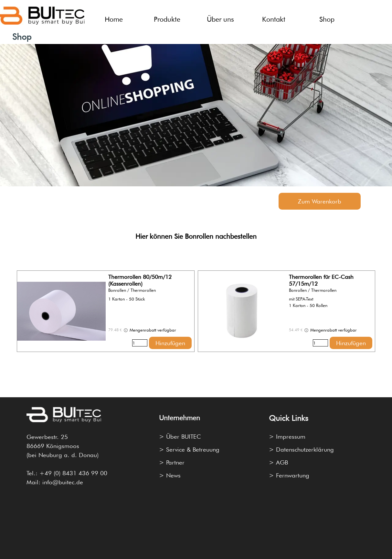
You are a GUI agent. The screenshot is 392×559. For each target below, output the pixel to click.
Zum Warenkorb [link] (320, 201)
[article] (106, 311)
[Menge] (140, 343)
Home (114, 19)
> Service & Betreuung (189, 449)
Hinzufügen (170, 343)
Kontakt (274, 19)
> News (170, 475)
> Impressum (287, 436)
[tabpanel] (196, 232)
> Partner (172, 462)
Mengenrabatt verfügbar (150, 330)
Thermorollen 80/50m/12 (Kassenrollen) (140, 280)
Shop (327, 19)
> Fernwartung (289, 475)
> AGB (278, 462)
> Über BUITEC (180, 436)
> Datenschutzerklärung (301, 449)
